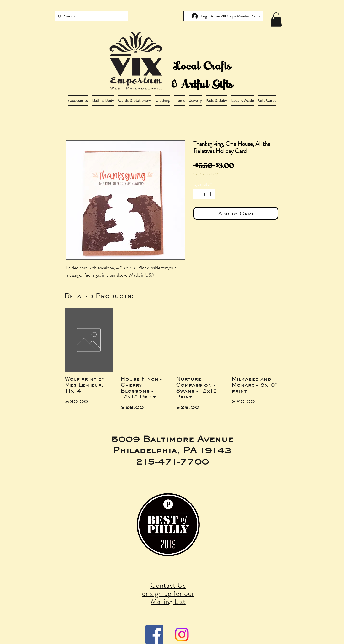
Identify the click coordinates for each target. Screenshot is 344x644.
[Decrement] (198, 194)
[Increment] (211, 194)
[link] (276, 20)
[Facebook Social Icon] (154, 634)
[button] (103, 100)
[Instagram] (182, 634)
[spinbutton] (205, 194)
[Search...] (91, 16)
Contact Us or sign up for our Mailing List (168, 593)
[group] (172, 360)
